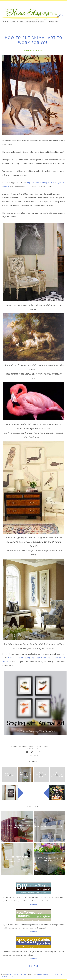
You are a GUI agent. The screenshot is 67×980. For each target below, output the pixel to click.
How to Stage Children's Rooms (50, 827)
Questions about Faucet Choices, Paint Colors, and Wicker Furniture (17, 859)
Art (37, 755)
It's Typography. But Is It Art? (57, 775)
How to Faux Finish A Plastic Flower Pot (50, 859)
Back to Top (60, 974)
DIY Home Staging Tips (17, 974)
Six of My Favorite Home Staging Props (17, 827)
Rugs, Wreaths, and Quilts (41, 775)
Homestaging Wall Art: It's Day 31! (26, 775)
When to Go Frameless (10, 775)
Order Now (33, 904)
